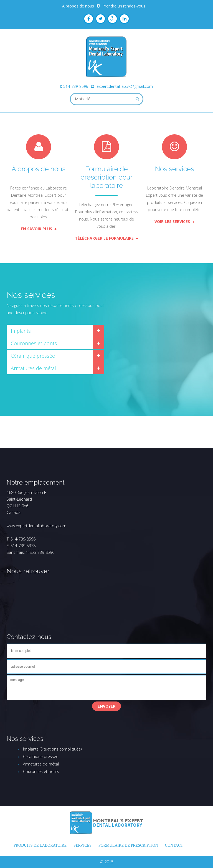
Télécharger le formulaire (106, 238)
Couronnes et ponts (34, 343)
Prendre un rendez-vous (124, 6)
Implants (21, 331)
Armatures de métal (33, 368)
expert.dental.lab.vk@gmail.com (125, 86)
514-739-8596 (76, 86)
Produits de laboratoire (40, 845)
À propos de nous (78, 6)
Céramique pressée (33, 356)
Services (83, 845)
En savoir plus (39, 229)
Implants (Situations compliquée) (52, 749)
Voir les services (174, 222)
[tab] (55, 331)
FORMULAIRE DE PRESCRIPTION (128, 845)
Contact (174, 845)
